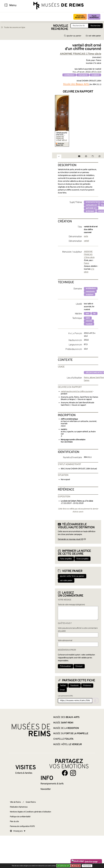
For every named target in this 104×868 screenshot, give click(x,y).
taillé (88, 318)
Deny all (76, 866)
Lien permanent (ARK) (65, 696)
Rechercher (96, 26)
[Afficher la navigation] (6, 5)
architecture (69, 75)
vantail (86, 241)
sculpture (95, 75)
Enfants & (24, 773)
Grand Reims (31, 802)
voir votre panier (93, 36)
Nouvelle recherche (60, 27)
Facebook (75, 686)
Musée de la (66, 728)
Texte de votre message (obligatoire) (71, 605)
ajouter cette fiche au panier (72, 576)
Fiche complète (82, 559)
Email (62, 690)
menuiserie (83, 75)
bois (87, 314)
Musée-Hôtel (67, 744)
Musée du (71, 734)
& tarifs (52, 784)
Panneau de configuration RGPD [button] (22, 826)
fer (94, 314)
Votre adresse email (65, 641)
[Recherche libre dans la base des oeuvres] (79, 26)
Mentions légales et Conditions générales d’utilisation (30, 812)
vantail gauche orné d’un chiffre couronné (62, 134)
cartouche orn (91, 205)
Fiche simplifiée (66, 559)
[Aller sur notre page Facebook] (65, 773)
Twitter (63, 686)
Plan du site (14, 822)
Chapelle (63, 739)
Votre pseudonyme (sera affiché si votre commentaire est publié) (78, 630)
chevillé (89, 321)
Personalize (87, 866)
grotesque (90, 211)
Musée (94, 17)
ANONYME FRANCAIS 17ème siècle (89, 255)
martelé (89, 324)
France (86, 263)
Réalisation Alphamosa (19, 807)
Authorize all (63, 866)
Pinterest (87, 686)
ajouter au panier (73, 36)
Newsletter (46, 789)
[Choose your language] (18, 831)
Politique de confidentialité (20, 817)
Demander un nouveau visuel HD (71, 539)
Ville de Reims (15, 802)
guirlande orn (91, 208)
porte (86, 236)
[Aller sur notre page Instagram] (73, 773)
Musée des (80, 17)
